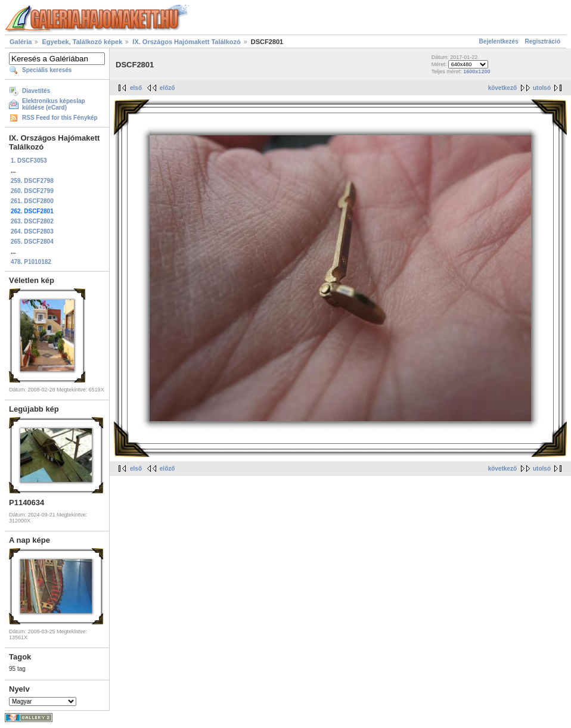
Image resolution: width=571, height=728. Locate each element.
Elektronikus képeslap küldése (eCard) (54, 104)
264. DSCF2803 (32, 231)
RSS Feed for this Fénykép (60, 118)
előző (167, 88)
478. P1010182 (31, 262)
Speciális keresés (47, 70)
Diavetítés (36, 91)
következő (502, 88)
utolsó (542, 88)
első (136, 88)
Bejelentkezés (499, 41)
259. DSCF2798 (32, 181)
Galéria (21, 42)
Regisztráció (543, 41)
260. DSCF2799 (32, 191)
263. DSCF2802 (32, 221)
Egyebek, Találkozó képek (82, 42)
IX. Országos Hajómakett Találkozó (186, 42)
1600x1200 (477, 71)
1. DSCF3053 (29, 161)
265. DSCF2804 (32, 242)
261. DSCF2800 (32, 201)
